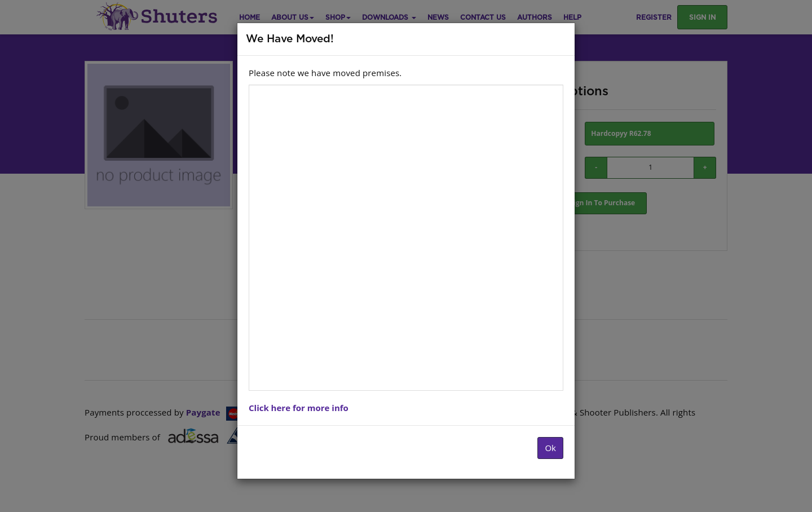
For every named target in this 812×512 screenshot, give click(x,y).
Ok (550, 448)
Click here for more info (299, 408)
